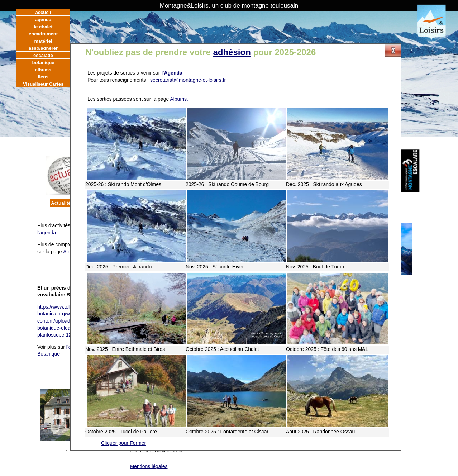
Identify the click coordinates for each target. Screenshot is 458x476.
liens (43, 77)
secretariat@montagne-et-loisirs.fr (188, 80)
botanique (43, 63)
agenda (43, 20)
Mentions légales (149, 466)
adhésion (232, 52)
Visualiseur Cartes (43, 84)
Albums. (179, 99)
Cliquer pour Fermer (123, 443)
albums (43, 70)
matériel (43, 41)
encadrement (43, 34)
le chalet (43, 27)
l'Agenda (172, 73)
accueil (43, 12)
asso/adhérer (43, 48)
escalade (43, 55)
